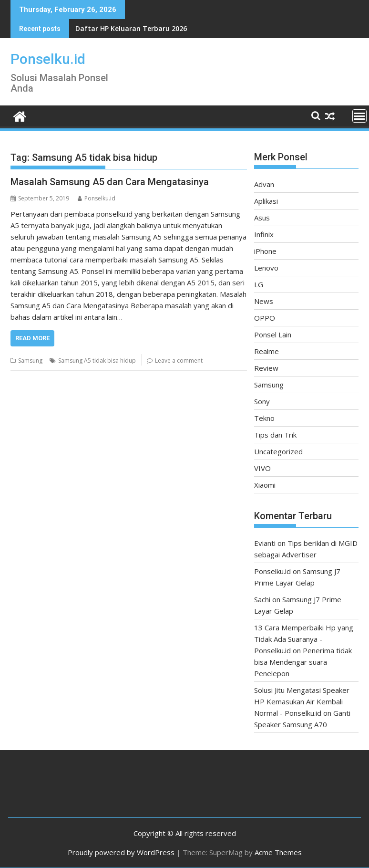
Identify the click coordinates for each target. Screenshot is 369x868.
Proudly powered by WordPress (121, 852)
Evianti (265, 543)
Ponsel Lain (273, 335)
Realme (266, 351)
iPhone (265, 251)
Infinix (264, 234)
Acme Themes (278, 852)
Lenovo (266, 268)
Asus (262, 218)
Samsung (30, 361)
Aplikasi (266, 201)
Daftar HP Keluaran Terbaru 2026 (131, 28)
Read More (32, 338)
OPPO (265, 318)
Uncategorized (278, 451)
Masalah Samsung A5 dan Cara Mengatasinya (110, 182)
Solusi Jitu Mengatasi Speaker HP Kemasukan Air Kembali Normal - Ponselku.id (302, 701)
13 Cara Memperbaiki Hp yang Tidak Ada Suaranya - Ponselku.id (304, 639)
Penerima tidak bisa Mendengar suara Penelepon (303, 662)
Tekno (264, 418)
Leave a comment (179, 361)
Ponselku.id (48, 59)
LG (259, 284)
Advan (264, 184)
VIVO (262, 468)
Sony (262, 401)
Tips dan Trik (275, 435)
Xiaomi (265, 485)
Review (266, 368)
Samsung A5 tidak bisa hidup (97, 361)
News (264, 301)
